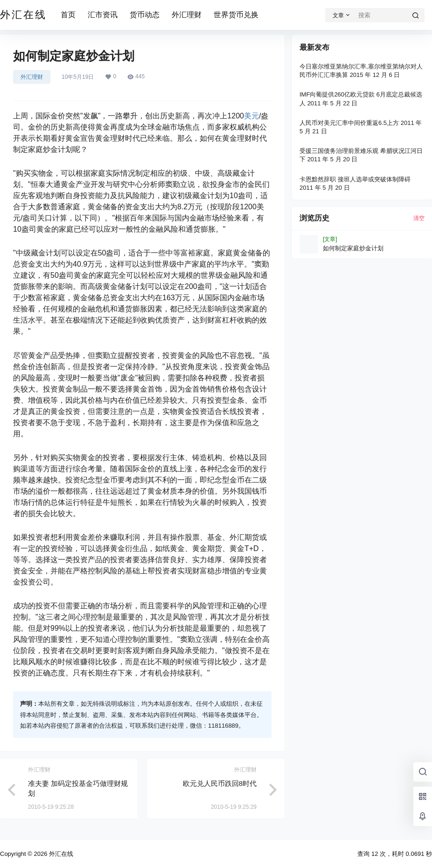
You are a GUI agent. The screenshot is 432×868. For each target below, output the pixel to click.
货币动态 (145, 15)
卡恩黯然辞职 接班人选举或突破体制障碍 (355, 179)
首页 (68, 15)
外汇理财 (187, 15)
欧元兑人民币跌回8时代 (220, 783)
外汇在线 (60, 854)
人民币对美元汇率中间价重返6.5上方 (349, 123)
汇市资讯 (103, 15)
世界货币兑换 (236, 15)
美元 (251, 116)
